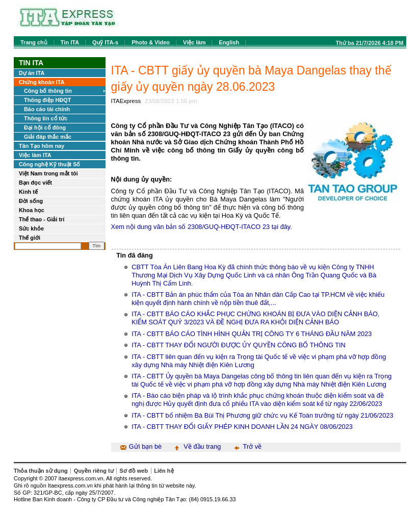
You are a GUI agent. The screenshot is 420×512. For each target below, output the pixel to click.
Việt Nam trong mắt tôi (48, 173)
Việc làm (194, 42)
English (229, 42)
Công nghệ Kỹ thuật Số (49, 164)
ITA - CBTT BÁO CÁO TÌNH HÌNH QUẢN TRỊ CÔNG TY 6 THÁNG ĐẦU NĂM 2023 (252, 334)
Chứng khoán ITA (42, 82)
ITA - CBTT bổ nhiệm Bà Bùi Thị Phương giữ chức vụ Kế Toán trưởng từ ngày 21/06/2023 (262, 415)
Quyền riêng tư (94, 471)
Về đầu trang (202, 446)
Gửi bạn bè (145, 446)
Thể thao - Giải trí (42, 219)
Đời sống (31, 201)
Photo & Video (151, 42)
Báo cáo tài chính (47, 109)
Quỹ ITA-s (105, 42)
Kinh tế (28, 192)
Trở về (253, 446)
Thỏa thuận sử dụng (41, 471)
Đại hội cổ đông (45, 127)
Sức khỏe (31, 228)
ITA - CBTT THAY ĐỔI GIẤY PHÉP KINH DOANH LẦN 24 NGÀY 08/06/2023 (242, 427)
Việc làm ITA (35, 155)
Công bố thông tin (48, 91)
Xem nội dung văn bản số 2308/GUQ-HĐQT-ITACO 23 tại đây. (202, 227)
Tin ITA (70, 42)
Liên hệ (164, 471)
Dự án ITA (32, 73)
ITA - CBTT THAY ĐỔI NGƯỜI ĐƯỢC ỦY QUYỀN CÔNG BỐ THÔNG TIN (239, 345)
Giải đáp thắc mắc (48, 137)
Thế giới (30, 238)
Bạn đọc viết (35, 183)
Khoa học (32, 210)
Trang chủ (34, 42)
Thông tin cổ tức (46, 118)
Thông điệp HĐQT (47, 100)
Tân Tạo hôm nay (42, 146)
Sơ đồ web (134, 471)
